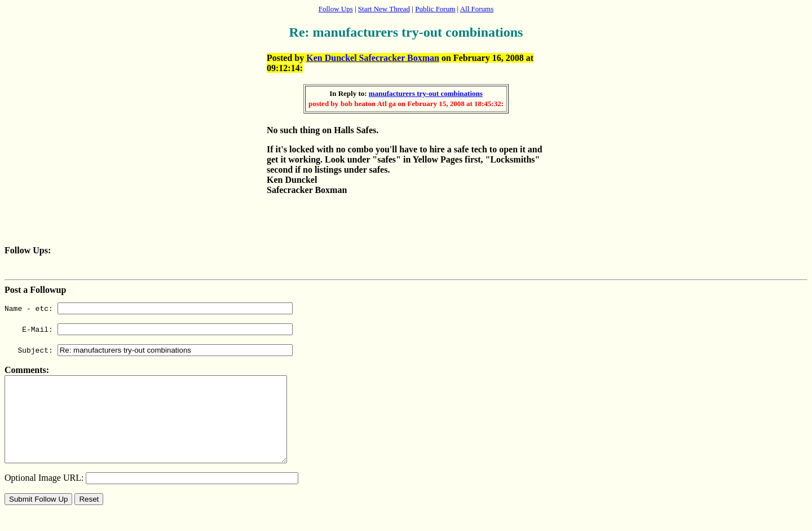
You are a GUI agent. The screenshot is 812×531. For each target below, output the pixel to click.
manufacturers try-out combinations (426, 93)
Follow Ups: (28, 250)
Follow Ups (336, 9)
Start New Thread (384, 9)
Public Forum (435, 9)
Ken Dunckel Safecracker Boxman (373, 58)
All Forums (477, 9)
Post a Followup (35, 290)
